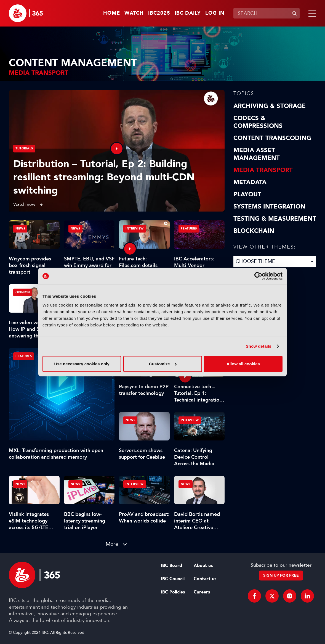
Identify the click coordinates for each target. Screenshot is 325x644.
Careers (202, 592)
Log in (215, 13)
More (112, 544)
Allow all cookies (243, 364)
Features (24, 356)
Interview (135, 229)
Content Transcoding (272, 138)
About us (203, 566)
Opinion (23, 292)
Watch (134, 13)
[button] (311, 13)
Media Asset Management (257, 154)
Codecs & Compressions (258, 122)
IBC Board (171, 566)
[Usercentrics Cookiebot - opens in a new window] (258, 276)
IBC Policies (173, 592)
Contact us (205, 579)
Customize (163, 364)
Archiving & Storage (270, 106)
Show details (259, 346)
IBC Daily (188, 13)
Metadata (250, 182)
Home (112, 13)
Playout (247, 194)
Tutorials (24, 148)
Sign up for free (281, 575)
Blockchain (254, 231)
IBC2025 (159, 13)
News (20, 229)
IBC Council (173, 579)
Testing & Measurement (275, 219)
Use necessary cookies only (82, 364)
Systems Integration (269, 207)
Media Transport (263, 170)
